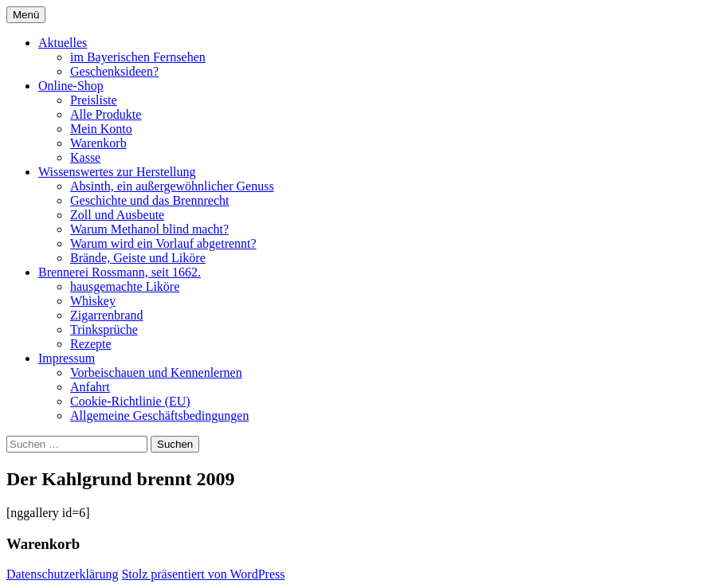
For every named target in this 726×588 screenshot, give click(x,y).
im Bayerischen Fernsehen (138, 57)
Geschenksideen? (114, 71)
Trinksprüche (104, 329)
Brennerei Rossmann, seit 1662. (120, 272)
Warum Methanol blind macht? (149, 229)
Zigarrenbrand (107, 315)
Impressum (67, 358)
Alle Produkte (106, 114)
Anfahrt (90, 387)
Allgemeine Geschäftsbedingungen (159, 416)
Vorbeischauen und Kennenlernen (156, 372)
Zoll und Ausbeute (117, 215)
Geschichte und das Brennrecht (149, 200)
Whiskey (93, 301)
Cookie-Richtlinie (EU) (130, 401)
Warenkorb (98, 143)
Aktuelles (63, 43)
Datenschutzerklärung (62, 574)
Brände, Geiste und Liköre (138, 258)
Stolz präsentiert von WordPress (203, 574)
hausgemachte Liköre (125, 286)
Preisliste (94, 100)
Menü (26, 15)
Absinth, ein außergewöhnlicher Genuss (172, 186)
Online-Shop (71, 86)
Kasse (85, 157)
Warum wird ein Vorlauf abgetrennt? (163, 243)
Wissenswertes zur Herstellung (117, 172)
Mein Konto (101, 129)
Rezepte (91, 344)
